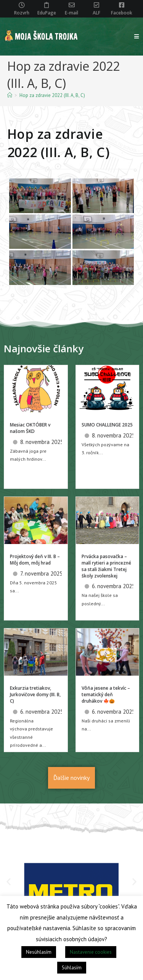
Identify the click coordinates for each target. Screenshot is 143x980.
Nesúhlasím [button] (39, 952)
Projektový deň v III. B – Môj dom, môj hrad (35, 560)
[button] (9, 882)
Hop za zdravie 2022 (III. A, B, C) (52, 95)
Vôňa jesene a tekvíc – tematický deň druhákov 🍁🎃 (106, 694)
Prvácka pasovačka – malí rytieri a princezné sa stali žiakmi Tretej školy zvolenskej (106, 566)
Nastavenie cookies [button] (91, 952)
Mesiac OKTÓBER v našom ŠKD (30, 428)
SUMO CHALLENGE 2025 (107, 425)
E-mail (71, 13)
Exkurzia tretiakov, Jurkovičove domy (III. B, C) (35, 694)
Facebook (122, 13)
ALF (96, 13)
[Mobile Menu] (137, 37)
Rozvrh (22, 13)
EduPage (47, 13)
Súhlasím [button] (72, 968)
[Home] (10, 95)
